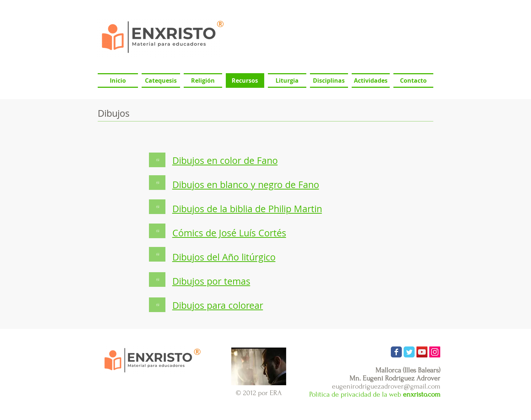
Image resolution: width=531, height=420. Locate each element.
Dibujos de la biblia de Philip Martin (247, 209)
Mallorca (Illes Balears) (408, 370)
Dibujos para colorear (218, 305)
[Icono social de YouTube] (422, 352)
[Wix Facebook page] (396, 352)
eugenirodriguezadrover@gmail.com (386, 386)
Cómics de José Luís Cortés (229, 233)
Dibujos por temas (211, 281)
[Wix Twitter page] (409, 352)
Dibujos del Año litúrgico (224, 257)
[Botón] (157, 160)
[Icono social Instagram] (435, 352)
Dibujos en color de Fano (225, 160)
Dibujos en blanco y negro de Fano (246, 185)
